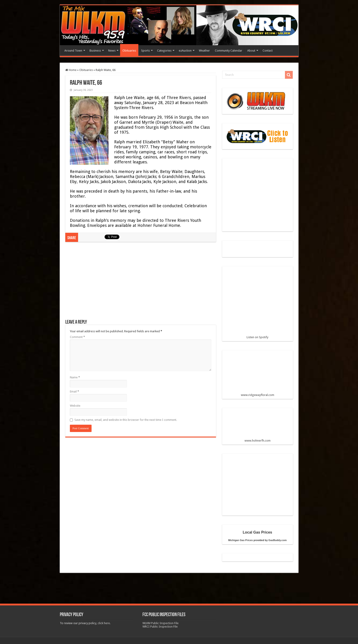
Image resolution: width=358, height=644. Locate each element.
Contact (268, 51)
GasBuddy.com (278, 540)
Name (75, 377)
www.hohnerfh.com (258, 441)
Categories (164, 51)
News (112, 51)
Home (71, 70)
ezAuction (185, 51)
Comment (77, 337)
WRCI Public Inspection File (160, 627)
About (251, 51)
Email (74, 391)
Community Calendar (229, 51)
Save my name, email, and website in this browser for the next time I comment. (126, 420)
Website (75, 406)
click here (104, 623)
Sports (145, 51)
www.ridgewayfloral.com (258, 375)
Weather (204, 51)
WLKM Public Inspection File (161, 623)
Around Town (73, 51)
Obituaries (129, 51)
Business (95, 51)
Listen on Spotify (258, 304)
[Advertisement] (141, 283)
